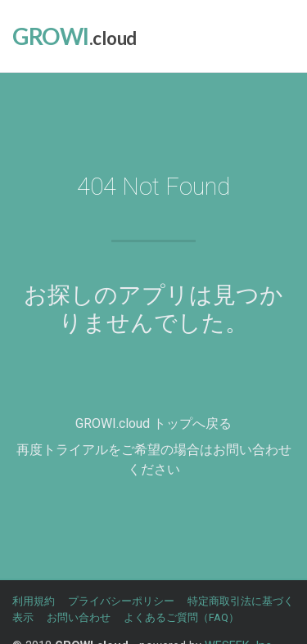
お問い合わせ (79, 617)
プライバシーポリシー (121, 601)
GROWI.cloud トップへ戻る (153, 423)
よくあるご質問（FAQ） (181, 617)
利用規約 (34, 601)
